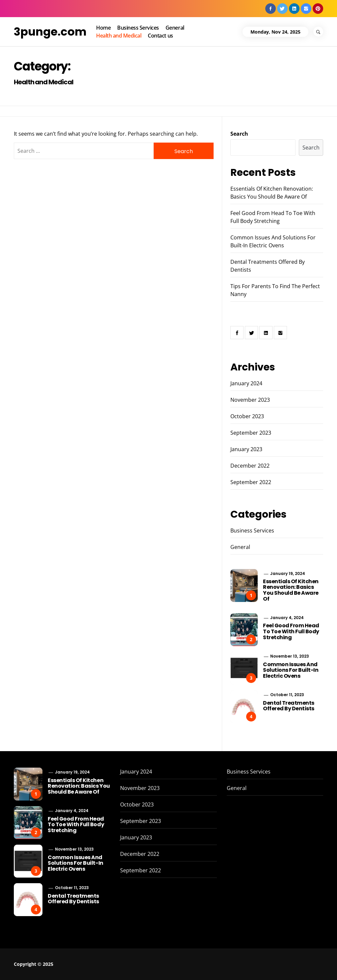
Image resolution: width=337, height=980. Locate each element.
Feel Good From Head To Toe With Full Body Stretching (291, 631)
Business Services (138, 28)
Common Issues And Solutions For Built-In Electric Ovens (291, 670)
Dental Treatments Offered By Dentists (289, 706)
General (175, 28)
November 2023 (250, 400)
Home (103, 28)
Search (239, 134)
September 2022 (251, 482)
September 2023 (251, 433)
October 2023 (247, 416)
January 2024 (246, 383)
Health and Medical (119, 36)
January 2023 (246, 449)
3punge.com (50, 32)
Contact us (160, 36)
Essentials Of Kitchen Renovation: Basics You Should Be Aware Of (291, 590)
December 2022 (250, 466)
